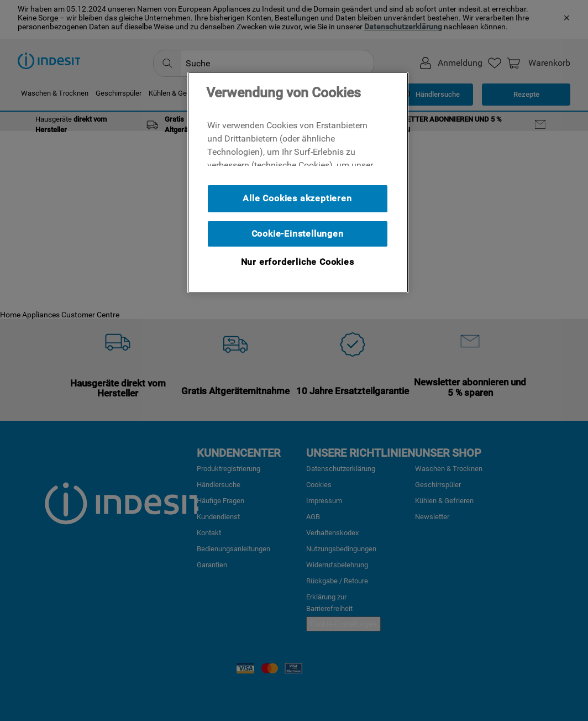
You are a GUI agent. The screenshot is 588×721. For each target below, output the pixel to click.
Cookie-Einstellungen (298, 234)
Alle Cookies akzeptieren (297, 198)
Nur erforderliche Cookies (298, 262)
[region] (298, 182)
